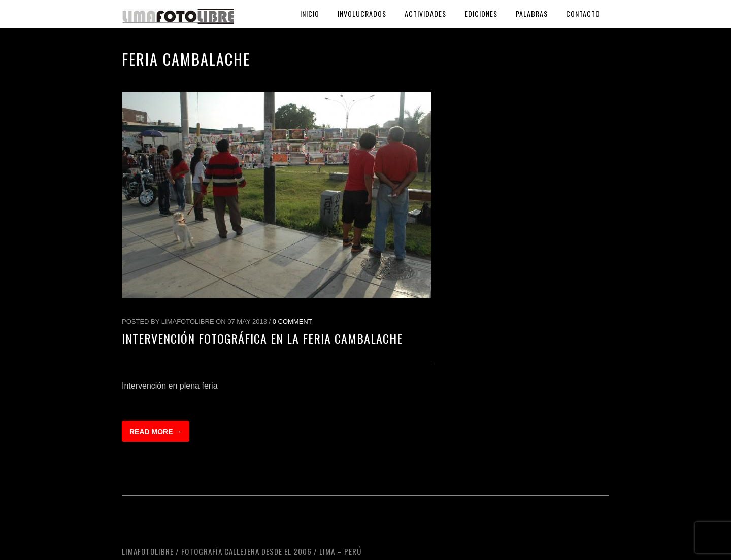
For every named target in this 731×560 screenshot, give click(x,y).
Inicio (310, 13)
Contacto (583, 13)
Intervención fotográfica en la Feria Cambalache (262, 338)
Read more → (156, 432)
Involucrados (362, 13)
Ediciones (481, 13)
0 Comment (292, 321)
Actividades (425, 13)
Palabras (532, 13)
